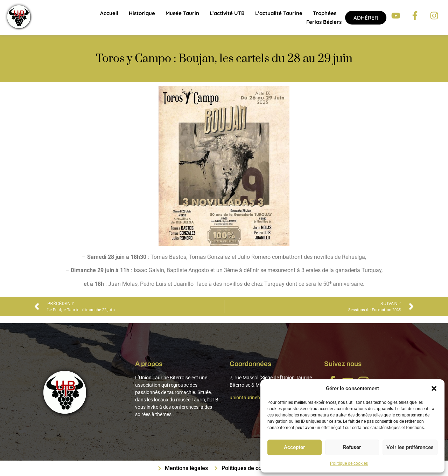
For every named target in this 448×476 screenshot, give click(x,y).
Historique (142, 13)
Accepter (294, 448)
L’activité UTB (227, 13)
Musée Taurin (182, 13)
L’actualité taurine (279, 13)
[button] (434, 388)
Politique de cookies (349, 463)
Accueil (109, 13)
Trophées (325, 13)
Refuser (352, 448)
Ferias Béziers (324, 22)
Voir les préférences (410, 448)
